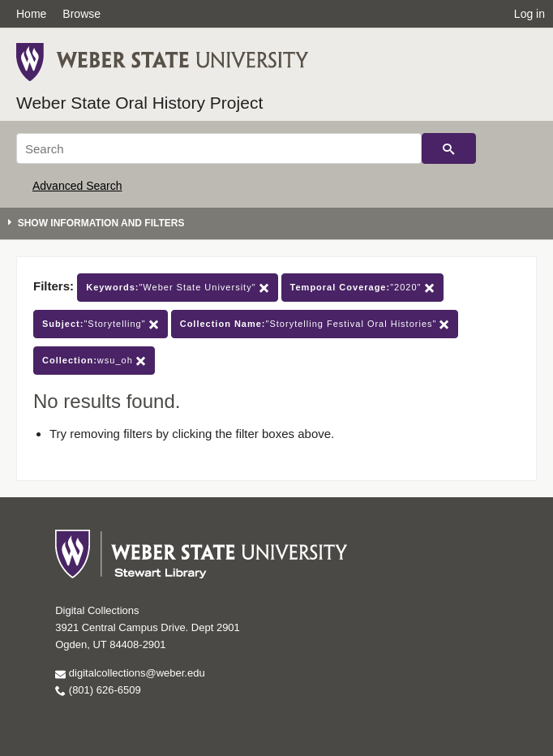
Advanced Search (77, 186)
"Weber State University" (177, 288)
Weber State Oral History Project (139, 103)
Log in (529, 14)
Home (31, 14)
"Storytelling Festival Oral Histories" (315, 324)
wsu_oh (94, 361)
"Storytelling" (101, 324)
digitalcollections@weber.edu (130, 673)
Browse (81, 14)
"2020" (362, 288)
